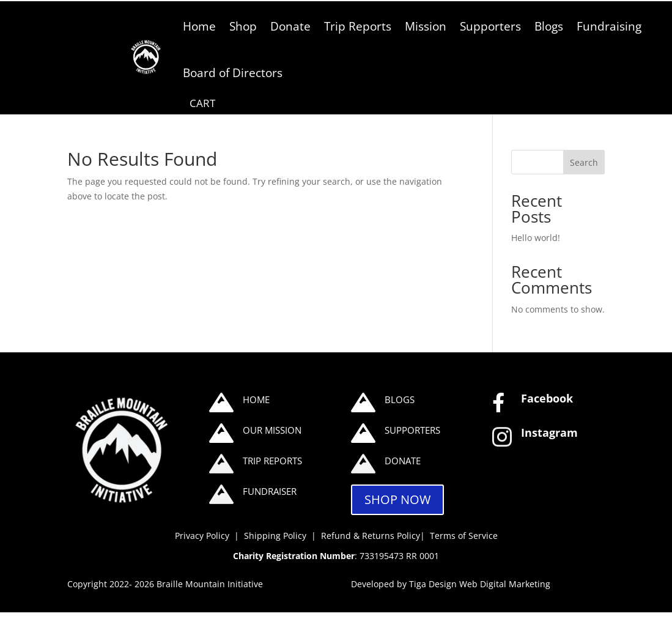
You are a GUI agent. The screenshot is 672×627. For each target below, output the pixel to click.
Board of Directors (233, 72)
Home (199, 26)
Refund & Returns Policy (371, 536)
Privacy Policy (202, 536)
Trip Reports (358, 26)
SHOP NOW (397, 499)
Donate (290, 26)
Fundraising (609, 26)
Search (584, 162)
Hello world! (536, 238)
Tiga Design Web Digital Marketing (480, 584)
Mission (426, 26)
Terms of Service (464, 536)
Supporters (490, 26)
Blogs (549, 26)
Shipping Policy (276, 536)
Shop (243, 26)
